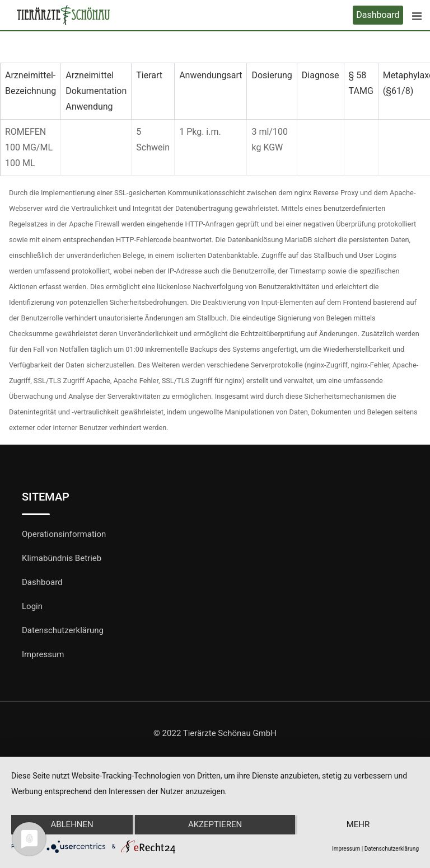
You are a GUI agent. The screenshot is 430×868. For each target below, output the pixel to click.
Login (32, 606)
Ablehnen (72, 825)
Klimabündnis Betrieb (62, 558)
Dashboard (378, 15)
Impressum (43, 654)
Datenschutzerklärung (63, 630)
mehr (358, 825)
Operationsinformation (64, 534)
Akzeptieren (215, 825)
